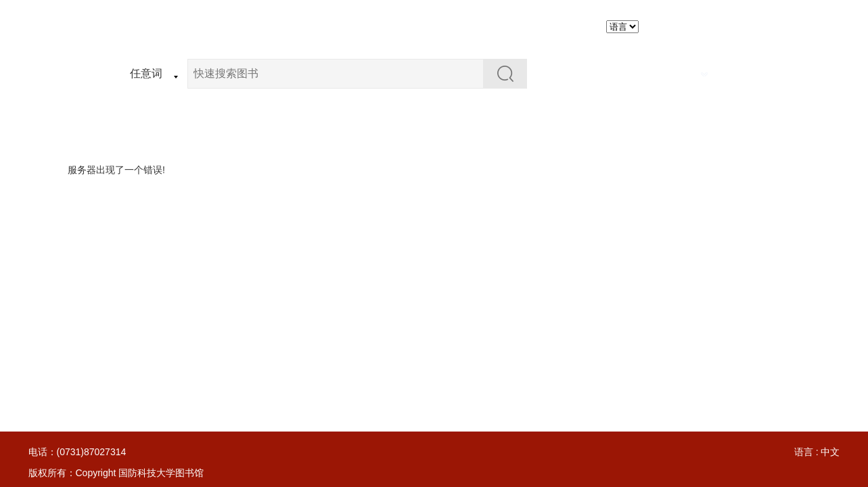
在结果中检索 (607, 73)
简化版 (739, 26)
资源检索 (368, 26)
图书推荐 (498, 26)
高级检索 (681, 73)
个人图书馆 (568, 26)
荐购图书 (433, 26)
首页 (314, 26)
